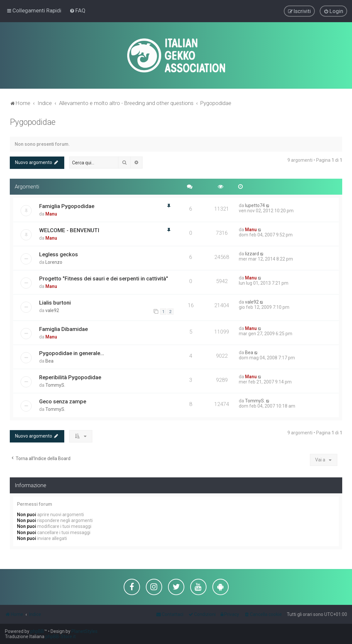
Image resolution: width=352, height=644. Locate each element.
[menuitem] (77, 10)
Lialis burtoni (55, 302)
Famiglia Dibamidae (63, 328)
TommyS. (55, 384)
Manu (51, 213)
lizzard (252, 253)
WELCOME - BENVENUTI (69, 230)
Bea (49, 360)
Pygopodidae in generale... (72, 352)
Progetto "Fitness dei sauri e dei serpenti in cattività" (104, 278)
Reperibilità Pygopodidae (70, 377)
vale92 (52, 310)
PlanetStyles (84, 631)
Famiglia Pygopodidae (67, 205)
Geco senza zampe (63, 401)
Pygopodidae (33, 122)
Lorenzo (54, 262)
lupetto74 (255, 205)
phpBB (37, 631)
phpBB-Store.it (61, 637)
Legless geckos (59, 254)
